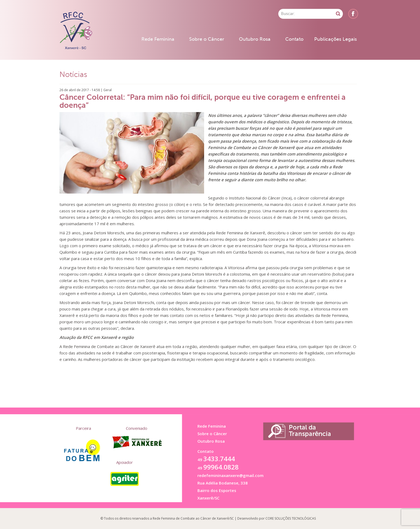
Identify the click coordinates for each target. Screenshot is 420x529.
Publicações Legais (335, 39)
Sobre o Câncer (207, 39)
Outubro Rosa (255, 39)
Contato (294, 39)
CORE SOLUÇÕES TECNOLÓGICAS (291, 518)
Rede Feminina (158, 39)
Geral (108, 90)
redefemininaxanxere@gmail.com (230, 475)
